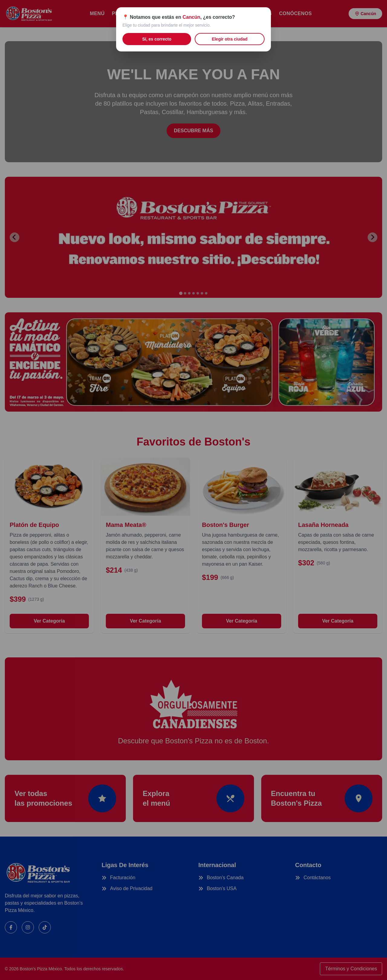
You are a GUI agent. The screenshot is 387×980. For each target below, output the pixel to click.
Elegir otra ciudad (229, 39)
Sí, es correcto (157, 39)
